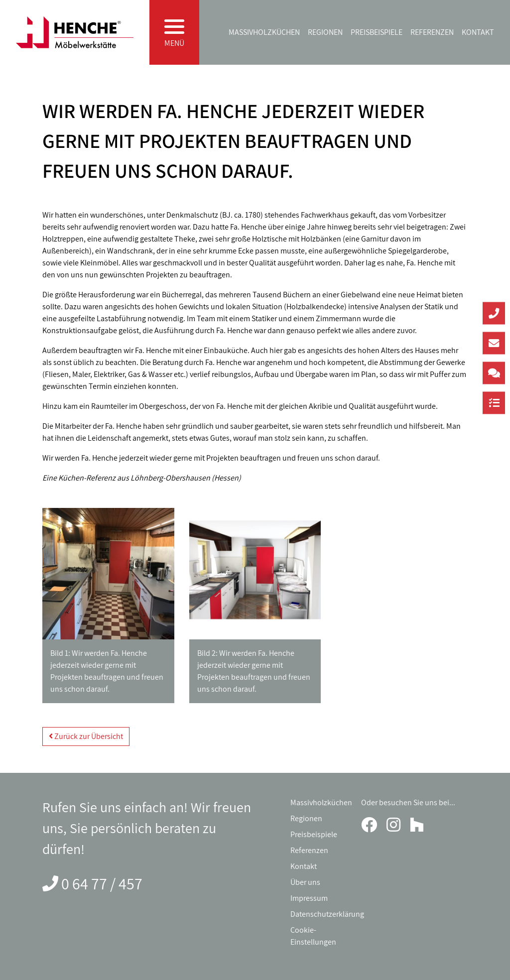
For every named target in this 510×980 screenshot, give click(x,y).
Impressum (309, 898)
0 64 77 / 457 (102, 883)
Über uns (305, 882)
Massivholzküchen (264, 32)
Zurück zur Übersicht (86, 736)
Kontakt (478, 32)
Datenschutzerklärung (327, 914)
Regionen (325, 32)
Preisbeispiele (377, 32)
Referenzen (432, 32)
